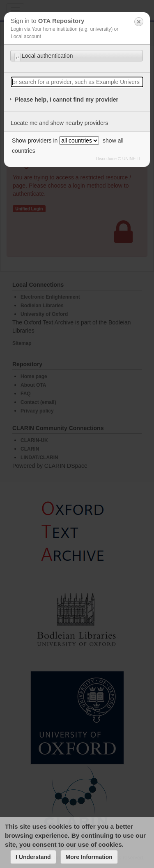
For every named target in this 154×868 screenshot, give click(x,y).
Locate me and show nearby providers (59, 123)
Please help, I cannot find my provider (67, 100)
